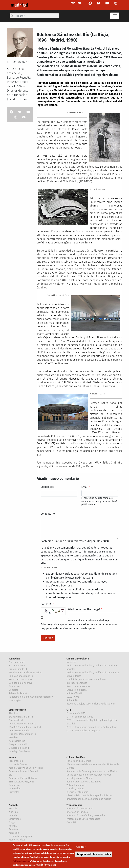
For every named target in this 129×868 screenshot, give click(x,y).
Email (85, 487)
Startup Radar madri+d (21, 717)
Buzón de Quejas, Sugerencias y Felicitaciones (91, 704)
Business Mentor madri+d (22, 734)
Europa (13, 757)
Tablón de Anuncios (19, 693)
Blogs (12, 822)
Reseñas (13, 829)
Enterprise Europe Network (23, 778)
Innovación (15, 789)
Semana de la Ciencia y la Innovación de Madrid (92, 771)
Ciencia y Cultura (75, 789)
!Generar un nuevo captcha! (42, 618)
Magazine (14, 833)
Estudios (13, 738)
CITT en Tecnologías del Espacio (83, 731)
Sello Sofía (72, 700)
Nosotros (71, 662)
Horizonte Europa (18, 764)
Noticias (13, 812)
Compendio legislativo (21, 683)
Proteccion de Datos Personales (83, 819)
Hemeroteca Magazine (21, 836)
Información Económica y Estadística (86, 816)
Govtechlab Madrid (19, 748)
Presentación (16, 761)
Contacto (14, 690)
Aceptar (81, 848)
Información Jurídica (77, 812)
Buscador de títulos (77, 683)
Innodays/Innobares (20, 751)
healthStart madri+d (20, 731)
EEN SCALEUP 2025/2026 (21, 782)
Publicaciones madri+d (21, 676)
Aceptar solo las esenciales (94, 855)
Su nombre (47, 487)
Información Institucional (80, 809)
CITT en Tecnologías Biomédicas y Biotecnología (92, 727)
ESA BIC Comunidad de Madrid (25, 727)
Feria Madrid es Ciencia (79, 761)
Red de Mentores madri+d (22, 724)
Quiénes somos (17, 662)
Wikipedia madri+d (76, 785)
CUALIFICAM (73, 697)
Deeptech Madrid (18, 744)
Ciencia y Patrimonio (77, 792)
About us (14, 713)
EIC (11, 775)
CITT (69, 710)
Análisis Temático (76, 693)
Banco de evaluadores (78, 686)
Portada (13, 809)
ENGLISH (76, 3)
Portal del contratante (21, 680)
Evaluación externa (77, 690)
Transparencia (74, 805)
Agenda (13, 826)
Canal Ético (72, 822)
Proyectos (14, 792)
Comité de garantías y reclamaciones (86, 680)
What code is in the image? (84, 609)
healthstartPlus (17, 741)
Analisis (13, 816)
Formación (14, 686)
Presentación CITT (76, 713)
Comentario (48, 514)
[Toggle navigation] (115, 16)
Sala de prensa (17, 666)
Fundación (14, 659)
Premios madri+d (18, 669)
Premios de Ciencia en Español (25, 673)
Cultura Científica (76, 757)
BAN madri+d (16, 720)
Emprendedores (17, 710)
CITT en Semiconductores (80, 717)
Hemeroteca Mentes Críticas (24, 843)
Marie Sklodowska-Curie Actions (26, 768)
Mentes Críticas (17, 840)
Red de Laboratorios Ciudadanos (84, 782)
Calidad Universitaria (78, 659)
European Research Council (23, 771)
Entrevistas (15, 819)
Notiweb (13, 805)
